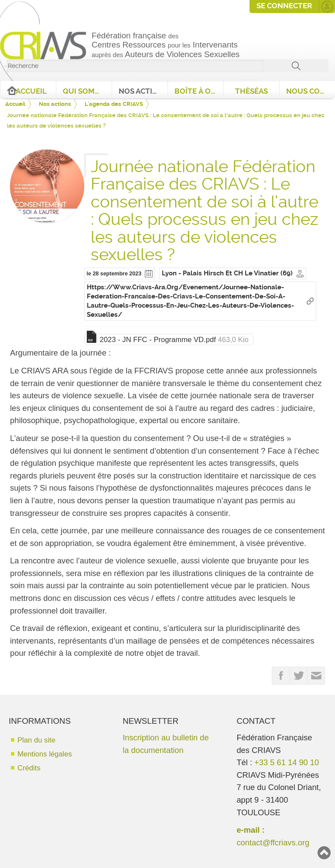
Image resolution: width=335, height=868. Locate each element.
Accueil (31, 91)
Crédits (29, 768)
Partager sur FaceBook (281, 676)
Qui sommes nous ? (87, 91)
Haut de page (324, 853)
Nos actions (143, 91)
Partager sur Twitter (299, 676)
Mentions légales (45, 754)
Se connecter (284, 6)
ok (296, 66)
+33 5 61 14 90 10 (287, 762)
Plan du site (36, 740)
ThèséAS (251, 91)
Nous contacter (311, 91)
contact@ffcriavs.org (273, 843)
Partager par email (316, 676)
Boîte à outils (199, 91)
